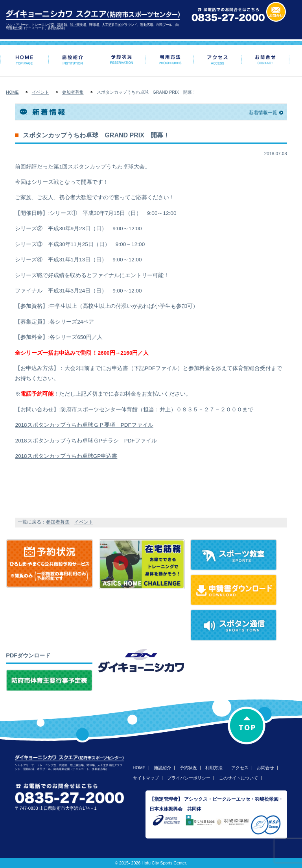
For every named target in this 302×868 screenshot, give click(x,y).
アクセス (240, 768)
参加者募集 (73, 92)
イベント (41, 92)
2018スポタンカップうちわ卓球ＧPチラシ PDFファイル (86, 441)
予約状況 (188, 768)
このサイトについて (238, 778)
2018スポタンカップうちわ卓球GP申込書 (66, 456)
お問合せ (265, 768)
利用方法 (214, 768)
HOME (12, 92)
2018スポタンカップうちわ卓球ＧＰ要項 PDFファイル (84, 425)
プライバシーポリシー (189, 778)
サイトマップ (146, 778)
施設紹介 (162, 768)
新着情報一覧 (263, 113)
